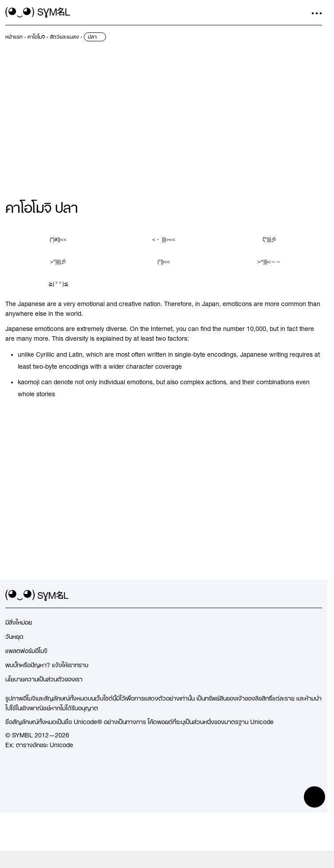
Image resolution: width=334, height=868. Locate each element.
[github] (301, 596)
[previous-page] (14, 37)
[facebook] (317, 596)
